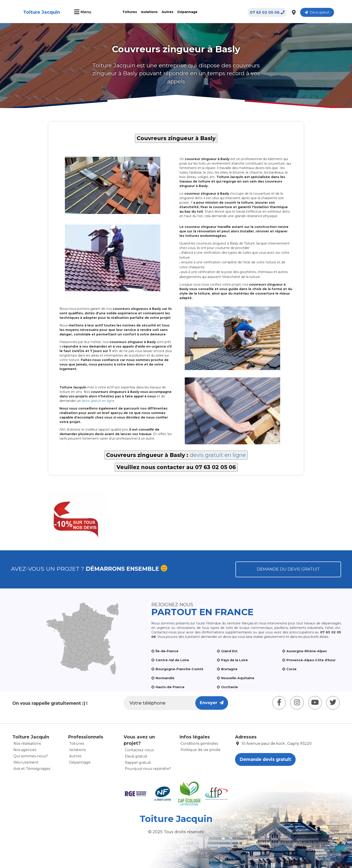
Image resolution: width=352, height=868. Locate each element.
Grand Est (229, 651)
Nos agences (25, 750)
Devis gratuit (317, 12)
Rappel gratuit (138, 763)
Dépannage (187, 12)
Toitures (130, 12)
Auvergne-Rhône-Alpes (307, 651)
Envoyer (212, 703)
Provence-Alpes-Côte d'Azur (311, 660)
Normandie (165, 678)
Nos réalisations (27, 744)
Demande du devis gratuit (288, 569)
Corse (291, 669)
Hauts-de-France (170, 687)
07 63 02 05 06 (267, 12)
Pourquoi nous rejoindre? (148, 769)
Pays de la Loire (234, 660)
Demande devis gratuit (265, 759)
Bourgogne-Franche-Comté (179, 669)
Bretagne (229, 669)
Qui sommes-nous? (31, 756)
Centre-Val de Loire (172, 660)
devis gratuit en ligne (98, 401)
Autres (167, 12)
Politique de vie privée (200, 750)
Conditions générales (199, 744)
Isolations (149, 12)
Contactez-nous (139, 750)
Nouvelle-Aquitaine (238, 678)
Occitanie (230, 687)
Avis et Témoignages (32, 769)
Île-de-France (167, 651)
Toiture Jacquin (42, 12)
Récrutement (26, 762)
